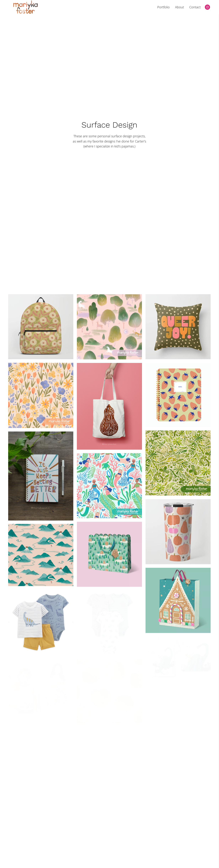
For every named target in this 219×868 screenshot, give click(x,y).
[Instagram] (207, 7)
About (180, 7)
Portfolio (163, 7)
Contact (195, 7)
